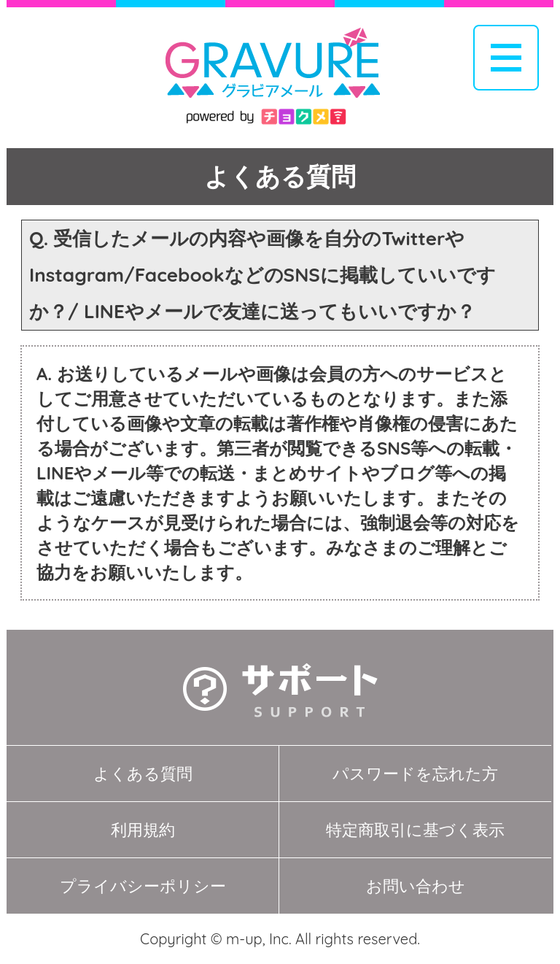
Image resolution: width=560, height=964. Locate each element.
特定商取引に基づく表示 (415, 830)
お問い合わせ (416, 886)
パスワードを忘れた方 (415, 774)
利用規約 (143, 830)
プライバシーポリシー (143, 886)
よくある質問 (143, 774)
